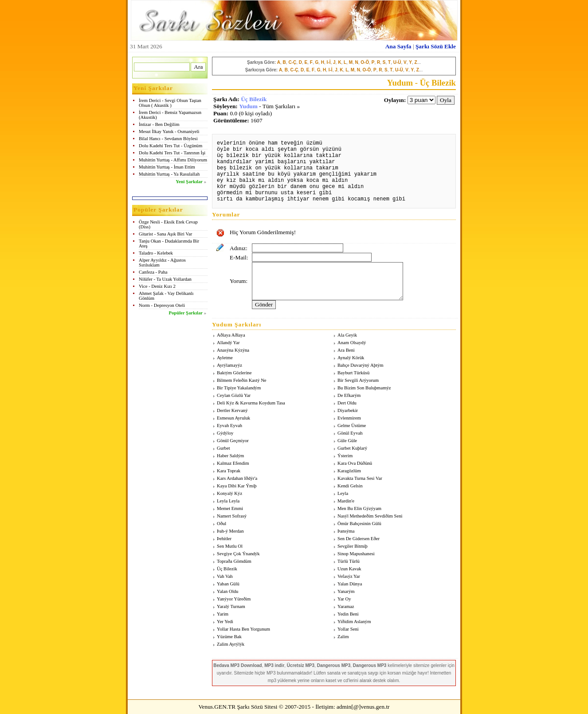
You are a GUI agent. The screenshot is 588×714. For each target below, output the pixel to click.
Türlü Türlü (349, 561)
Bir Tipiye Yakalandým (239, 388)
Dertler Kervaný (232, 410)
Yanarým (346, 591)
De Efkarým (349, 395)
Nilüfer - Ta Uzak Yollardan (165, 279)
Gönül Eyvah (350, 433)
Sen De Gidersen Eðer (359, 539)
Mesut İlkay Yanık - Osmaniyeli (169, 131)
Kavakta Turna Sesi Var (360, 478)
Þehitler (224, 539)
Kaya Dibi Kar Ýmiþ (237, 486)
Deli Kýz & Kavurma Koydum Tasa (251, 403)
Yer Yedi (225, 622)
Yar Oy (344, 599)
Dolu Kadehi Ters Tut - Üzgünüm (171, 146)
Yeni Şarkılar (189, 182)
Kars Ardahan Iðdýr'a (237, 478)
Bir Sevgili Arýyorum (358, 380)
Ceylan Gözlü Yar (234, 395)
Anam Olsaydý (352, 343)
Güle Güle (347, 441)
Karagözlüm (349, 471)
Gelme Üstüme (352, 426)
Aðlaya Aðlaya (231, 335)
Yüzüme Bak (229, 637)
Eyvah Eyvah (229, 426)
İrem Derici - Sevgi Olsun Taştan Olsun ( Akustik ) (170, 103)
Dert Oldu (347, 403)
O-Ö (365, 62)
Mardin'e (346, 501)
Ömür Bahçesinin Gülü (359, 524)
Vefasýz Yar (349, 576)
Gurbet (223, 448)
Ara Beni (346, 350)
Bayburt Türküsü (353, 373)
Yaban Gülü (228, 584)
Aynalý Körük (351, 358)
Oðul (221, 524)
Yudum (248, 106)
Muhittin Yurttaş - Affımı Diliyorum (173, 160)
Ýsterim (345, 456)
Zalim (343, 637)
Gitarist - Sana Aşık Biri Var (165, 234)
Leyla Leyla (228, 501)
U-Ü (397, 62)
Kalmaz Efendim (233, 463)
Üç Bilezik (254, 99)
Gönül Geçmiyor (233, 441)
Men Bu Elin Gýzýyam (359, 508)
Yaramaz (346, 606)
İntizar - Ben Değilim (159, 124)
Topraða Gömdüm (234, 561)
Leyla (343, 493)
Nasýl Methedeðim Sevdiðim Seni (370, 516)
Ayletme (225, 358)
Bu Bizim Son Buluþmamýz (364, 388)
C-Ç (292, 62)
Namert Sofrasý (232, 516)
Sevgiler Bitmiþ (353, 546)
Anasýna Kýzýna (233, 350)
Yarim (223, 614)
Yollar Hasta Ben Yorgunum (243, 629)
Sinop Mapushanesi (356, 554)
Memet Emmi (230, 508)
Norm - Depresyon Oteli (162, 305)
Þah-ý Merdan (230, 531)
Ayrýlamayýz (229, 365)
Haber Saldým (230, 456)
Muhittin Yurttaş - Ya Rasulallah (169, 174)
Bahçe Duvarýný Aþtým (361, 365)
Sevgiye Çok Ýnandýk (238, 554)
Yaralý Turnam (231, 606)
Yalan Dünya (350, 584)
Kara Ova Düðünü (355, 463)
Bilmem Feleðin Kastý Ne (242, 380)
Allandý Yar (228, 343)
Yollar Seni (348, 629)
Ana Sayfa (398, 46)
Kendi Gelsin (350, 486)
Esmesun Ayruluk (233, 418)
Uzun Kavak (349, 569)
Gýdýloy (225, 433)
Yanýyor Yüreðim (234, 599)
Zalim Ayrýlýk (231, 644)
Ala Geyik (347, 335)
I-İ (329, 62)
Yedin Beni (348, 614)
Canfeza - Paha (153, 272)
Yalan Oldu (227, 591)
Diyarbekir (348, 410)
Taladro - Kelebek (156, 253)
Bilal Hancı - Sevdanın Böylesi (168, 139)
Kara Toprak (229, 471)
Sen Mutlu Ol (230, 546)
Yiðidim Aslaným (354, 622)
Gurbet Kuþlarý (352, 448)
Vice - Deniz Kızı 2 (157, 286)
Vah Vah (225, 576)
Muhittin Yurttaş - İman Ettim (167, 167)
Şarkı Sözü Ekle (436, 46)
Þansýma (346, 531)
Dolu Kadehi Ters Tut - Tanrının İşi (172, 153)
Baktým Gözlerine (234, 373)
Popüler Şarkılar (186, 313)
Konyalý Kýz (229, 493)
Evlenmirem (349, 418)
